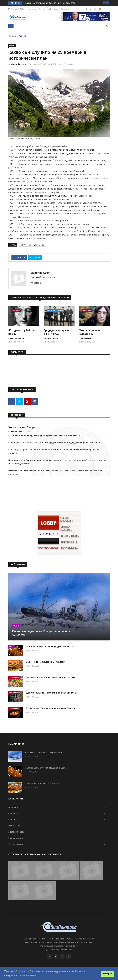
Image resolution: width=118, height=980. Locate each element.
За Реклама (53, 9)
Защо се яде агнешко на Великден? (45, 661)
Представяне (14, 661)
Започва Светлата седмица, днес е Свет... (46, 767)
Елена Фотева (86, 338)
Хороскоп (33, 9)
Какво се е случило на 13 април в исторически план (50, 3)
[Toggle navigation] (11, 26)
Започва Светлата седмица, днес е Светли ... (51, 646)
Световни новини (55, 310)
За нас (42, 9)
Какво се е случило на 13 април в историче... (42, 631)
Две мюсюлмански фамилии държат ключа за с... (53, 692)
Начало (12, 36)
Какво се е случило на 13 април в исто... (45, 752)
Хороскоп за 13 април (23, 427)
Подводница (14, 677)
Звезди (15, 310)
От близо (87, 310)
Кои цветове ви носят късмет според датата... (52, 677)
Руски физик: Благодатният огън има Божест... (51, 708)
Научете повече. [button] (27, 975)
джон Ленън (40, 245)
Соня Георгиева (16, 338)
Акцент (22, 36)
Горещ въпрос (14, 692)
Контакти (65, 9)
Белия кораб (25, 245)
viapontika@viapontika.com (43, 277)
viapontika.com (18, 64)
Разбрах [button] (108, 974)
